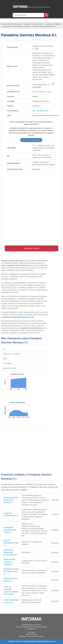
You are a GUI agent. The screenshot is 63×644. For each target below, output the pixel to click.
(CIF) (37, 49)
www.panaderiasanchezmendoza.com (46, 115)
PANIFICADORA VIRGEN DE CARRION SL (9, 562)
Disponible (36, 169)
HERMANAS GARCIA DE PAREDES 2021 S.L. (11, 571)
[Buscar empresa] (29, 15)
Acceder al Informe (31, 248)
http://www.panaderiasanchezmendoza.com (19, 317)
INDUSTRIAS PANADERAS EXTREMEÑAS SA (10, 552)
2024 (5, 359)
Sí (4, 349)
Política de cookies (31, 634)
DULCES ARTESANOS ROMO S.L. (11, 543)
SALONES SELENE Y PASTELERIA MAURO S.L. (11, 500)
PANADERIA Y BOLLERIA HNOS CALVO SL (10, 530)
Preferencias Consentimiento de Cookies (31, 636)
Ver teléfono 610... (43, 111)
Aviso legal (31, 632)
